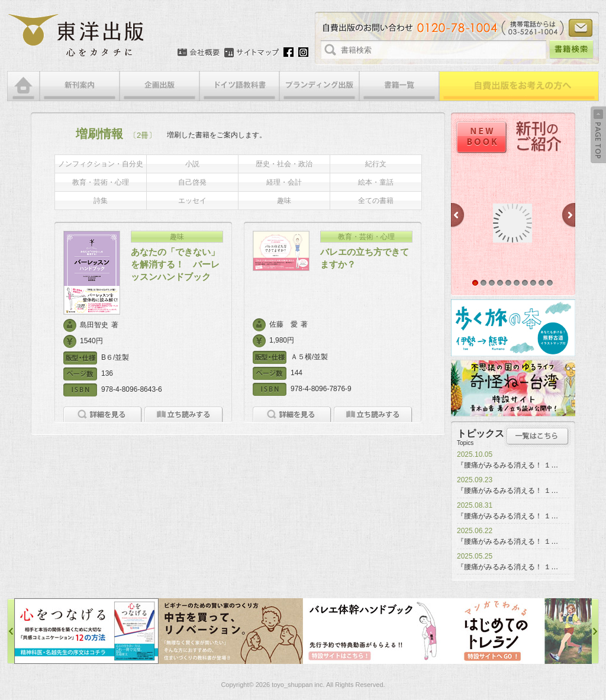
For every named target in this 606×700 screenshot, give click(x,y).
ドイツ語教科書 (239, 86)
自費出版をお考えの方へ (519, 86)
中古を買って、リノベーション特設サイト (231, 631)
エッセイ (192, 201)
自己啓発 (192, 182)
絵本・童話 (376, 182)
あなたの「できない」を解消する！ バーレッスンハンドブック (175, 264)
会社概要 (199, 53)
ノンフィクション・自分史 (101, 164)
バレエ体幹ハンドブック (375, 631)
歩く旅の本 (513, 328)
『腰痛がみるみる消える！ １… (507, 465)
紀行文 (376, 164)
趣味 (284, 201)
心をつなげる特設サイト (86, 631)
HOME (23, 86)
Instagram (303, 52)
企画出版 (159, 86)
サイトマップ (252, 53)
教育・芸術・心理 (101, 182)
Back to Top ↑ (598, 135)
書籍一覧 (399, 86)
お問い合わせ (581, 28)
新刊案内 (80, 86)
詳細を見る (103, 414)
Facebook (289, 52)
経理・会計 (284, 182)
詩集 (101, 201)
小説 (192, 164)
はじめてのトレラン (520, 631)
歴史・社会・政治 (284, 164)
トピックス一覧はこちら (538, 436)
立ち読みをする (184, 414)
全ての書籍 (376, 201)
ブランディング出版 (319, 86)
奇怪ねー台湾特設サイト (513, 388)
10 (550, 283)
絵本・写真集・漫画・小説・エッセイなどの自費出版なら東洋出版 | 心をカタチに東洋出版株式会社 (77, 36)
